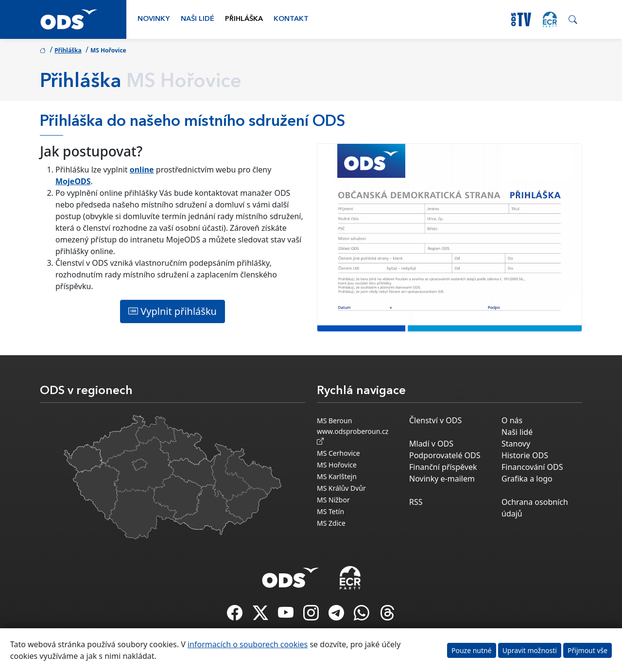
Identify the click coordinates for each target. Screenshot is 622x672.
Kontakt (291, 19)
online (142, 170)
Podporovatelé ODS (445, 455)
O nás (512, 420)
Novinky (154, 19)
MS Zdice (331, 523)
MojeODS (73, 181)
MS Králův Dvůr (341, 488)
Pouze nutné (472, 650)
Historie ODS (525, 455)
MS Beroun (334, 421)
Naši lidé (198, 19)
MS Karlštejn (337, 476)
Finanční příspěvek (443, 467)
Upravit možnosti (530, 650)
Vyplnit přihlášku (173, 311)
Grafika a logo (527, 479)
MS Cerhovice (338, 453)
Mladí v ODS (431, 444)
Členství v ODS (435, 420)
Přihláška (244, 19)
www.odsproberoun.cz (354, 436)
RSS (416, 502)
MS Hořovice (337, 465)
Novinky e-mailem (442, 479)
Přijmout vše (587, 650)
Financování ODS (532, 467)
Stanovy (516, 444)
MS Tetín (330, 511)
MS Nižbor (333, 500)
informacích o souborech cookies (248, 644)
